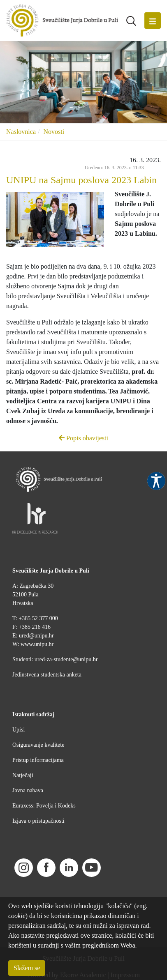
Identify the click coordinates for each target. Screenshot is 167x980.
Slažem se (27, 968)
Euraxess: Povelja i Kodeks (44, 806)
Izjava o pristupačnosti (38, 821)
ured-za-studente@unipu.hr (66, 659)
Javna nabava (28, 790)
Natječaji (23, 775)
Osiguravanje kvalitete (38, 745)
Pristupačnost (156, 481)
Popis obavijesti (83, 438)
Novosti (54, 132)
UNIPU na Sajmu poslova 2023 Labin (81, 180)
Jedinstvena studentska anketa (47, 675)
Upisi (19, 730)
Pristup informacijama (38, 760)
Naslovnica (21, 132)
